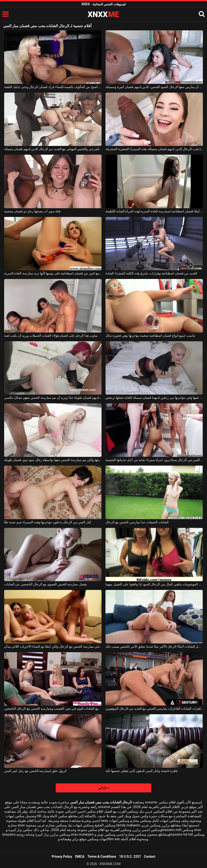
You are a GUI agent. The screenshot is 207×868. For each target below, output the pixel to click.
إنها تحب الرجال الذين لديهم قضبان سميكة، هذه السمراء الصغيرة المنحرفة (154, 149)
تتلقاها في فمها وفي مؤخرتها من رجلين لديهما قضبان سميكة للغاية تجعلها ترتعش (154, 398)
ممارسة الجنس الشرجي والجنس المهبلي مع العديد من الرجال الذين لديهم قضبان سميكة (53, 149)
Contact (150, 857)
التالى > (103, 788)
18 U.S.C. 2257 (130, 857)
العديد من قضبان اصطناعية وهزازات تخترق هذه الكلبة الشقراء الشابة (151, 273)
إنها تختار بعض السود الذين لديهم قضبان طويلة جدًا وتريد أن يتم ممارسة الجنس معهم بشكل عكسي (53, 398)
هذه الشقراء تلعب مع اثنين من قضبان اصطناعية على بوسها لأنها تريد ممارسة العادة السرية (53, 273)
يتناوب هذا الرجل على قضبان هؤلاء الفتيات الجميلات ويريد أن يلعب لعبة (51, 336)
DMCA (80, 857)
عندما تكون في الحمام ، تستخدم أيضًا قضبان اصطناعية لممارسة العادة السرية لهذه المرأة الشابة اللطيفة (154, 211)
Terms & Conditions (102, 857)
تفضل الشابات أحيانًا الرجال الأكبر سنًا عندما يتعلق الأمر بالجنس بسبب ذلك (154, 646)
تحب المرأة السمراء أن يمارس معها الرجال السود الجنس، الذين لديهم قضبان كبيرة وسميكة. (154, 87)
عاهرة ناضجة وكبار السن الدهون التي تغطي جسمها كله (142, 771)
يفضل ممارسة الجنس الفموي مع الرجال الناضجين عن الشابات (45, 584)
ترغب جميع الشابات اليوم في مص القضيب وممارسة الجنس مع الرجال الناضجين (53, 709)
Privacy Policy (62, 857)
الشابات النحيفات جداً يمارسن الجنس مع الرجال (137, 522)
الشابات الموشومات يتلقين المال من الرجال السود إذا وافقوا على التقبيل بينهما (154, 584)
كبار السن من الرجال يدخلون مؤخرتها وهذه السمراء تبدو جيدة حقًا (48, 522)
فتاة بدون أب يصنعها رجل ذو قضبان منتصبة (32, 211)
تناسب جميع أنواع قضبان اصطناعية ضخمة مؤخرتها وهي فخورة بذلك (150, 336)
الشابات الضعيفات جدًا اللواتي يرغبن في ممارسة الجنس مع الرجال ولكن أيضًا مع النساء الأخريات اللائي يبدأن (53, 646)
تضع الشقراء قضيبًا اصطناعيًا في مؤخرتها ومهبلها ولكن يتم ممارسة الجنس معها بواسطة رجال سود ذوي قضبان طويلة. (53, 460)
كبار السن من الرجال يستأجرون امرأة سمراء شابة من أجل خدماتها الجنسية (154, 460)
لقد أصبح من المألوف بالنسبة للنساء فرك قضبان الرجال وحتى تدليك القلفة (53, 87)
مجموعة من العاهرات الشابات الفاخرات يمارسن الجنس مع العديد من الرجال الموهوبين (154, 709)
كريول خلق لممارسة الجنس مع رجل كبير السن (35, 771)
